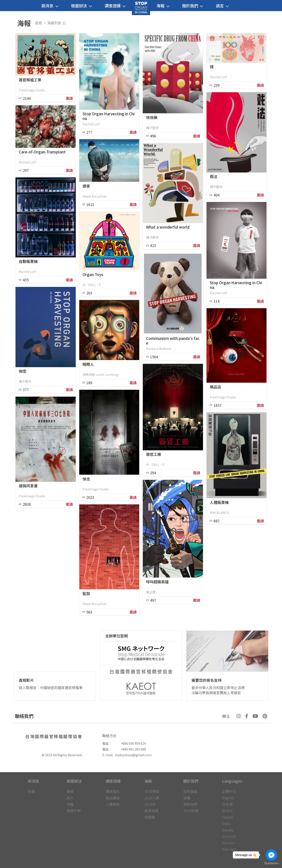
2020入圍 (152, 798)
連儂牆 (150, 817)
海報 (148, 781)
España (228, 830)
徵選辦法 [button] (81, 6)
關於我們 (191, 781)
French (228, 817)
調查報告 (113, 791)
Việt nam (229, 849)
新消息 (34, 781)
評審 (70, 804)
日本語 (227, 804)
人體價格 (113, 804)
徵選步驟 (74, 811)
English (228, 798)
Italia (226, 823)
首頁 (39, 23)
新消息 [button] (50, 6)
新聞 (31, 791)
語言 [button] (222, 6)
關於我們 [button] (193, 6)
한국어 (227, 811)
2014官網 (191, 811)
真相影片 (26, 680)
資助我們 (190, 804)
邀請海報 (151, 811)
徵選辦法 (74, 781)
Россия (228, 843)
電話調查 (113, 798)
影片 (70, 798)
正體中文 (229, 791)
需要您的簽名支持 (207, 680)
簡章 (70, 791)
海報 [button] (163, 6)
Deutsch (229, 836)
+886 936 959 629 (133, 743)
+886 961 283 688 (133, 749)
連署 (187, 798)
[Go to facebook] (271, 855)
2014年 (150, 804)
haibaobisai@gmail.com (133, 755)
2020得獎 (152, 791)
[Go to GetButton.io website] (271, 863)
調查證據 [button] (115, 6)
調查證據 (113, 781)
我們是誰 (190, 791)
